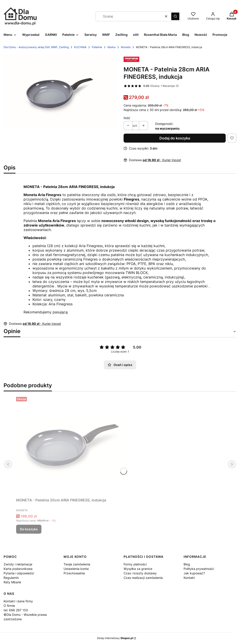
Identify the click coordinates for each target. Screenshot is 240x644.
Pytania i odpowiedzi (19, 573)
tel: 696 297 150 (16, 610)
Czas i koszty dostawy (140, 573)
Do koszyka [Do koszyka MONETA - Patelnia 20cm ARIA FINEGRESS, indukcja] (29, 529)
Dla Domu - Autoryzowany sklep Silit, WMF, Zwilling (36, 47)
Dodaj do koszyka (175, 138)
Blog (187, 564)
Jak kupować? (194, 573)
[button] (175, 16)
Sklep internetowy (115, 638)
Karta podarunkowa (18, 569)
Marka (111, 47)
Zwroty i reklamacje (18, 564)
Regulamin (11, 578)
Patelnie (97, 47)
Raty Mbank (12, 582)
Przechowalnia (74, 573)
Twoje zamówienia (77, 564)
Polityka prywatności (199, 569)
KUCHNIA (80, 47)
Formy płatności (135, 564)
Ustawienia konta (76, 569)
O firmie (9, 606)
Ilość (127, 118)
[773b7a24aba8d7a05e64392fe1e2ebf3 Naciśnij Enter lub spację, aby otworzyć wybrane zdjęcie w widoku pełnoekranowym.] (60, 91)
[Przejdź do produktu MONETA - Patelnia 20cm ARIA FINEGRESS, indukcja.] (72, 445)
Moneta (126, 47)
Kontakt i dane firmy (18, 601)
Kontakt (189, 578)
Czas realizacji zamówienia (143, 578)
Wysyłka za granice (138, 569)
